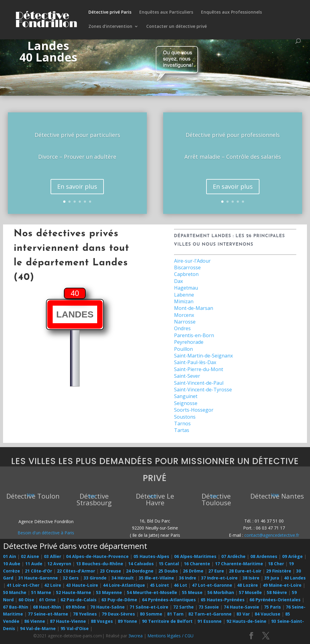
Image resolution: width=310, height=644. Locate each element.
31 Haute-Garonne (38, 578)
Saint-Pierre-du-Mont (199, 369)
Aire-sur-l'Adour (192, 261)
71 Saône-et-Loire (149, 607)
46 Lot (180, 585)
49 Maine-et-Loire (282, 585)
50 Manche (15, 592)
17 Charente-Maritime (239, 564)
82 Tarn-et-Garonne (210, 614)
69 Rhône (76, 607)
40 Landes (295, 578)
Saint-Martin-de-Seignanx (203, 356)
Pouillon (183, 349)
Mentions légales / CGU (170, 636)
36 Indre (188, 578)
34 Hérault (123, 578)
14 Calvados (141, 564)
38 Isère (251, 578)
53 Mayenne (109, 592)
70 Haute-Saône (107, 607)
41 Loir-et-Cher (23, 585)
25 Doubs (168, 571)
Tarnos (182, 423)
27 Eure (216, 571)
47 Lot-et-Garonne (212, 585)
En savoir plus (77, 191)
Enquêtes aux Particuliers (166, 12)
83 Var (243, 614)
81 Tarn (175, 614)
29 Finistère (279, 571)
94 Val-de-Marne (38, 628)
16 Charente (197, 564)
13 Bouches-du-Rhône (100, 564)
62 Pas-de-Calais (79, 600)
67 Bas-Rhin (16, 607)
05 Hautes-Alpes (151, 556)
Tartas (182, 430)
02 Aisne (30, 556)
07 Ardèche (233, 556)
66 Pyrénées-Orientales (275, 600)
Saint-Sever (187, 376)
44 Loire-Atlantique (124, 585)
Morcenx (184, 315)
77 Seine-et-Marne (48, 614)
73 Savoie (209, 607)
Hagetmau (186, 288)
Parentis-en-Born (194, 335)
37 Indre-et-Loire (219, 578)
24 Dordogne (140, 571)
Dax (178, 281)
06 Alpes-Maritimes (195, 556)
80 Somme (151, 614)
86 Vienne (35, 621)
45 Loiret (159, 585)
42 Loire (53, 585)
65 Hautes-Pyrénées (223, 600)
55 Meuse (192, 592)
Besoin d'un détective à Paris (46, 533)
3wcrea (135, 636)
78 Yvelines (85, 614)
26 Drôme (193, 571)
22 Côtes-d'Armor (76, 571)
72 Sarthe (183, 607)
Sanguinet (186, 396)
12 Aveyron (59, 564)
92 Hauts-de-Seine (246, 621)
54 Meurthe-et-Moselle (152, 592)
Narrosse (185, 322)
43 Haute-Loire (82, 585)
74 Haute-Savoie (241, 607)
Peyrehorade (189, 342)
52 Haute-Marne (74, 592)
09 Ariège (292, 556)
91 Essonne (209, 621)
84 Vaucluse (267, 614)
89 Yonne (127, 621)
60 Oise (26, 600)
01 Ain (10, 556)
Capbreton (186, 274)
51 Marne (41, 592)
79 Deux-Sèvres (118, 614)
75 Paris (272, 607)
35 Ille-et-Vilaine (156, 578)
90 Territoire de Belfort (167, 621)
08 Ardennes (264, 556)
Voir (31, 495)
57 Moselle (250, 592)
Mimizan (184, 301)
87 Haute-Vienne (68, 621)
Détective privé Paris (110, 12)
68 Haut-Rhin (47, 607)
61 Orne (47, 600)
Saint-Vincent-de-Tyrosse (203, 390)
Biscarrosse (187, 267)
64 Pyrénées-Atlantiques (169, 600)
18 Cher (276, 564)
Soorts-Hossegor (194, 410)
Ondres (182, 328)
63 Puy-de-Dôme (119, 600)
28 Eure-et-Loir (245, 571)
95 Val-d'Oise (75, 628)
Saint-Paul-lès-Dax (195, 362)
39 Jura (272, 578)
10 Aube (12, 564)
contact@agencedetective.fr (272, 535)
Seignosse (186, 403)
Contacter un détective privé (176, 27)
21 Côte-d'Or (38, 571)
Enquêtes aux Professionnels (231, 12)
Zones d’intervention (110, 27)
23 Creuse (110, 571)
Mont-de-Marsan (194, 308)
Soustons (185, 417)
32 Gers (71, 578)
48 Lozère (247, 585)
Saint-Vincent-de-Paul (199, 383)
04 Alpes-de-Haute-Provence (97, 556)
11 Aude (34, 564)
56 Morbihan (221, 592)
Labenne (184, 295)
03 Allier (53, 556)
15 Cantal (169, 564)
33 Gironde (95, 578)
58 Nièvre (277, 592)
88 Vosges (102, 621)
